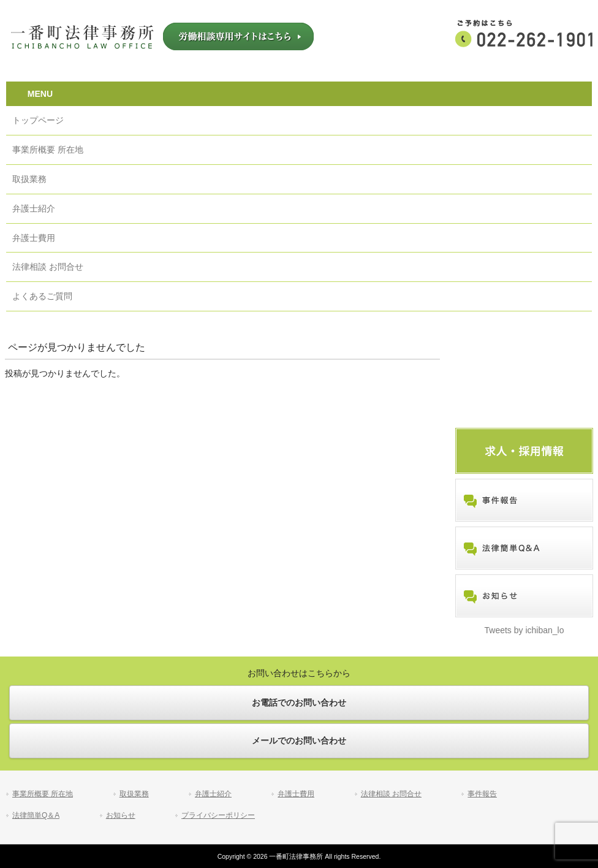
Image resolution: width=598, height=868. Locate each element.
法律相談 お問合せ (391, 794)
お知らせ (121, 815)
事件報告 (482, 794)
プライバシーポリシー (218, 815)
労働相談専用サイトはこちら (238, 36)
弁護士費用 (296, 794)
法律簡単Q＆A (36, 815)
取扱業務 (134, 794)
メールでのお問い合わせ (299, 740)
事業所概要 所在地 (43, 794)
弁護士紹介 (213, 794)
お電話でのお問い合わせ (299, 702)
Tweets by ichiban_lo (524, 630)
